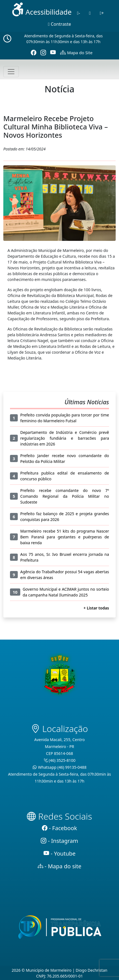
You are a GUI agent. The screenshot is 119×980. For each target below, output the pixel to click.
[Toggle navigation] (11, 72)
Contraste (59, 24)
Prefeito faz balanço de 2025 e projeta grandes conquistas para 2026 (65, 517)
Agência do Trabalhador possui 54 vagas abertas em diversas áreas (65, 575)
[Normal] (90, 13)
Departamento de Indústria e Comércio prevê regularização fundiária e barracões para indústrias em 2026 (65, 438)
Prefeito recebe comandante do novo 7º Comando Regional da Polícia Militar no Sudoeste (65, 496)
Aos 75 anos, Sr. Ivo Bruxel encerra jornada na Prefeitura (65, 557)
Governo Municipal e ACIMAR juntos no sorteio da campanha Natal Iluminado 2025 (66, 592)
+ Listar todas (96, 608)
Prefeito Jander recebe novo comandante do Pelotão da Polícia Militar (65, 458)
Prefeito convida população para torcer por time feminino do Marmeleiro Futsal (65, 418)
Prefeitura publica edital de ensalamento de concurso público (65, 476)
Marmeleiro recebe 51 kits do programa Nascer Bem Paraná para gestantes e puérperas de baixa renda (65, 537)
